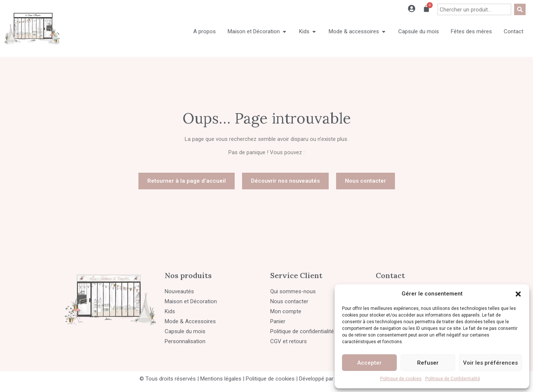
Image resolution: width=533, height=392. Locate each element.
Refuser (428, 363)
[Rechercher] (520, 9)
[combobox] (474, 9)
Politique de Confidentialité (453, 379)
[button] (518, 294)
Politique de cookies (401, 379)
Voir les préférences (490, 363)
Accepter (369, 363)
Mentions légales (221, 379)
